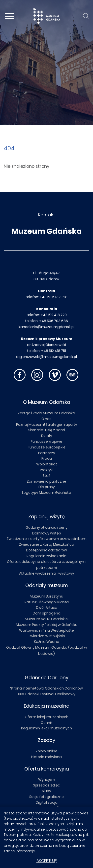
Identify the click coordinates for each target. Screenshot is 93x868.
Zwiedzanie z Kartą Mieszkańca (47, 544)
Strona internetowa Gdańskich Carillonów (46, 688)
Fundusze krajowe (46, 441)
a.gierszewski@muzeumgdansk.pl (46, 357)
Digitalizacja (47, 802)
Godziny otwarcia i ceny (46, 527)
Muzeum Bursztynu (46, 596)
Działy (47, 436)
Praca (47, 458)
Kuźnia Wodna (47, 642)
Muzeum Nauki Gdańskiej (47, 619)
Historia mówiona (46, 757)
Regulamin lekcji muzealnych (46, 728)
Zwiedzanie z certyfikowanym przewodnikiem (47, 539)
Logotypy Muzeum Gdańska (47, 493)
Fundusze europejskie (47, 447)
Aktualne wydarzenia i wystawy (47, 573)
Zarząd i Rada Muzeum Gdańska (46, 413)
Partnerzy (47, 453)
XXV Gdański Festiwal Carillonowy (47, 694)
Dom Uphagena (47, 613)
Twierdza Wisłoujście (46, 636)
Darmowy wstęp (47, 533)
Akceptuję (47, 861)
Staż (47, 476)
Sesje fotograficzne (46, 797)
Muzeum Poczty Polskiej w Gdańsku (47, 625)
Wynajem (47, 780)
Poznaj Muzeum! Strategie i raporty (47, 425)
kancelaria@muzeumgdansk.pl (46, 327)
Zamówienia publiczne (46, 481)
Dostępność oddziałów (46, 550)
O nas (46, 419)
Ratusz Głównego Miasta (47, 602)
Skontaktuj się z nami (47, 430)
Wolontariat (47, 464)
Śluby (46, 791)
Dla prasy (47, 487)
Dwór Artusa (47, 608)
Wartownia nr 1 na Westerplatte (46, 630)
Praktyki (47, 470)
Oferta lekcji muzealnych (47, 717)
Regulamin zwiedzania (46, 556)
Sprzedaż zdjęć (46, 785)
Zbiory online (46, 751)
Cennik (47, 723)
